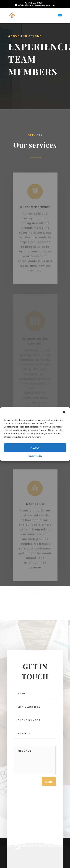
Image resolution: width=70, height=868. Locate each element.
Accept (35, 447)
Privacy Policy (35, 456)
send (49, 783)
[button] (64, 412)
